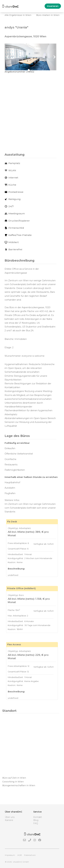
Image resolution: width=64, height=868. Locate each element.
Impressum (10, 855)
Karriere (9, 820)
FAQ (36, 823)
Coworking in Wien (13, 782)
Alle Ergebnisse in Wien (18, 15)
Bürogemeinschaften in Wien (19, 785)
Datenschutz (30, 855)
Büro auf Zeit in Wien (14, 778)
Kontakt (38, 817)
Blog (36, 820)
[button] (8, 57)
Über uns (10, 817)
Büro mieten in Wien (48, 15)
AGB (20, 855)
